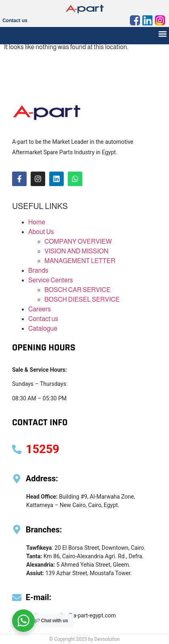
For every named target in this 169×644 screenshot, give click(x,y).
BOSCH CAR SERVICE (77, 290)
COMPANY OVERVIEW (78, 241)
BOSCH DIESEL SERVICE (82, 299)
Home (37, 222)
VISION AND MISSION (76, 251)
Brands (38, 270)
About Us (41, 232)
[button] (162, 34)
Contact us (15, 21)
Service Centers (51, 280)
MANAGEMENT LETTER (80, 261)
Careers (40, 309)
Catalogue (43, 328)
